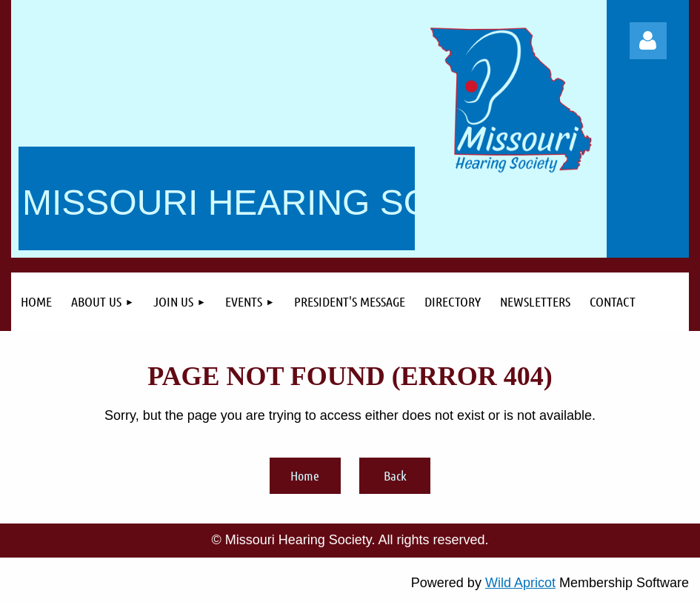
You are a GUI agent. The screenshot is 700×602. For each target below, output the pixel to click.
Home (305, 475)
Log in (648, 41)
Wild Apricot (520, 583)
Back (395, 475)
